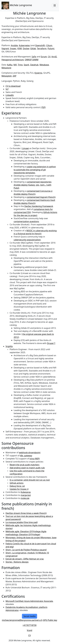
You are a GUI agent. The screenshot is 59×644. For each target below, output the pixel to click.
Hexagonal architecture (13, 60)
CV (29, 635)
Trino (20, 65)
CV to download (13, 86)
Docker (26, 48)
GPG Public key (50, 620)
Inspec (13, 48)
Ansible (14, 45)
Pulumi (51, 48)
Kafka (10, 65)
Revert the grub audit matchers (24, 465)
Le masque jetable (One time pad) (22, 522)
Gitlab (33, 48)
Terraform (42, 48)
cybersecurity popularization (27, 240)
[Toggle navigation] (55, 5)
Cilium (49, 45)
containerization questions (26, 221)
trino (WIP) (35, 459)
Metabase (44, 65)
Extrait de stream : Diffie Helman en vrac (25, 559)
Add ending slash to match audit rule (27, 468)
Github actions (17, 483)
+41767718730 (29, 625)
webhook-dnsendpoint (30, 453)
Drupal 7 (51, 343)
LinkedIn (10, 95)
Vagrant (5, 48)
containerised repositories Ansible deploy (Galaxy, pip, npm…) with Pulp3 (33, 185)
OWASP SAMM (32, 60)
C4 (49, 57)
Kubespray (26, 492)
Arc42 (54, 57)
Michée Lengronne (17, 5)
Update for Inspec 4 (19, 489)
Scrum (44, 57)
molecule (25, 498)
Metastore (6, 68)
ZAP (14, 76)
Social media (29, 616)
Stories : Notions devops (17, 562)
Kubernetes (24, 45)
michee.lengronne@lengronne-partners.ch (22, 620)
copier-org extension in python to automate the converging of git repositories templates (35, 170)
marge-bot (26, 495)
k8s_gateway (26, 456)
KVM (19, 48)
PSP (43, 107)
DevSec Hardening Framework (39, 206)
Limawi (26, 148)
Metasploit (7, 76)
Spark (26, 65)
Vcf (7, 89)
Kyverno (38, 73)
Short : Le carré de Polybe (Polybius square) (26, 550)
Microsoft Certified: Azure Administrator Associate (29, 601)
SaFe (34, 57)
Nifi (15, 65)
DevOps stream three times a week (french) (26, 513)
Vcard (29, 630)
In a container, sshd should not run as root (30, 480)
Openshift (40, 45)
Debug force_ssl (17, 486)
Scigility (9, 346)
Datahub (34, 65)
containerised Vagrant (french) (41, 197)
